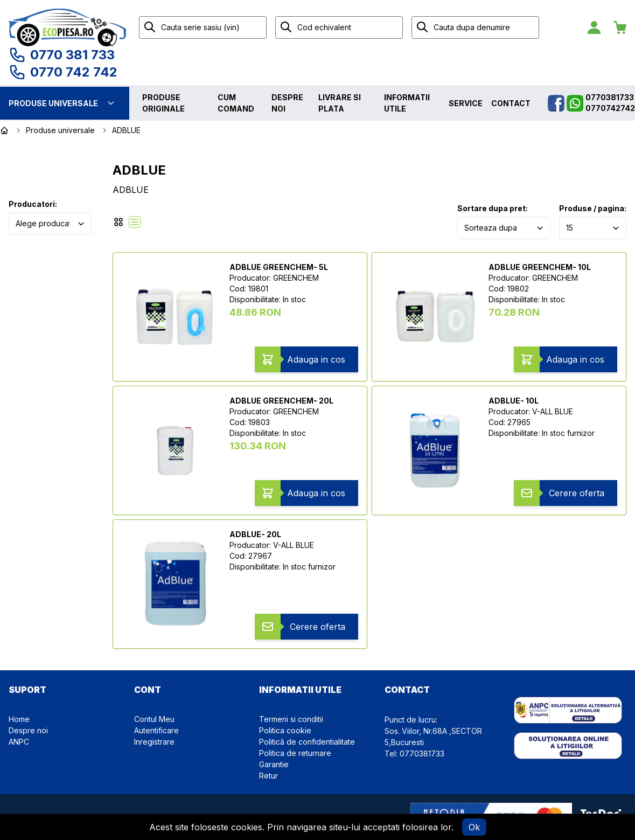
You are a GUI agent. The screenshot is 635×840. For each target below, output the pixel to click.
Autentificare (156, 730)
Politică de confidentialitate (307, 742)
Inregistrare (154, 742)
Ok (474, 827)
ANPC (19, 742)
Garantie (274, 764)
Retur (268, 776)
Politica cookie (285, 730)
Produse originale (163, 103)
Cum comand (236, 103)
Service (466, 103)
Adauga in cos (316, 359)
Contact (511, 103)
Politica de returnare (295, 753)
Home (19, 719)
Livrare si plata (340, 103)
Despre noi (287, 103)
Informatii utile (407, 103)
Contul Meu (154, 719)
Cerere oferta (577, 493)
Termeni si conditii (291, 719)
